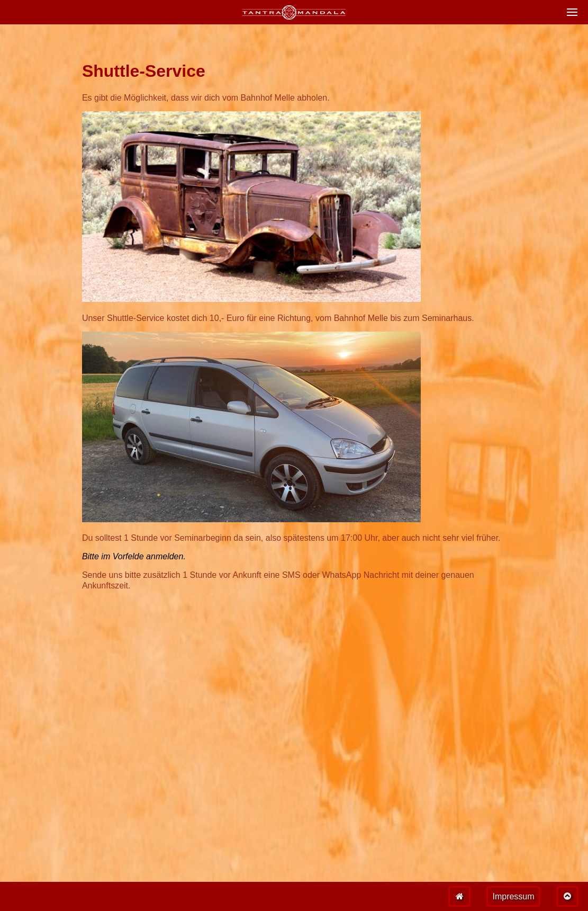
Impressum (513, 896)
